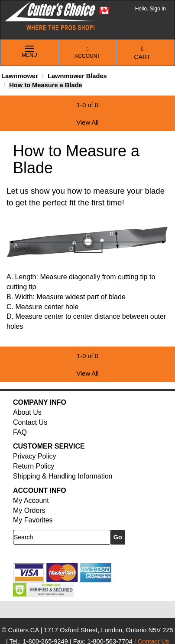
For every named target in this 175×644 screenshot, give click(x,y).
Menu (29, 52)
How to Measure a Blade (46, 85)
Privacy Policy (35, 456)
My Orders (29, 510)
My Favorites (33, 520)
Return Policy (34, 466)
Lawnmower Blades (77, 76)
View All (87, 122)
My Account (31, 500)
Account (87, 53)
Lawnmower (20, 76)
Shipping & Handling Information (63, 476)
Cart (143, 53)
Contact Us (30, 422)
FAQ (20, 432)
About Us (27, 412)
